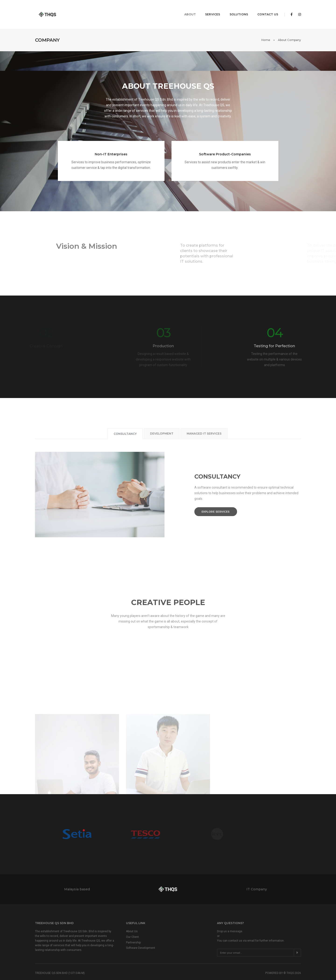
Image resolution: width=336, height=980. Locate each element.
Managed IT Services (204, 421)
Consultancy (125, 422)
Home (266, 28)
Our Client (132, 925)
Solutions (235, 8)
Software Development (141, 936)
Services (209, 8)
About (187, 8)
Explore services (216, 500)
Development (162, 421)
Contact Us (264, 8)
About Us (132, 919)
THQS (290, 961)
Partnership (133, 930)
